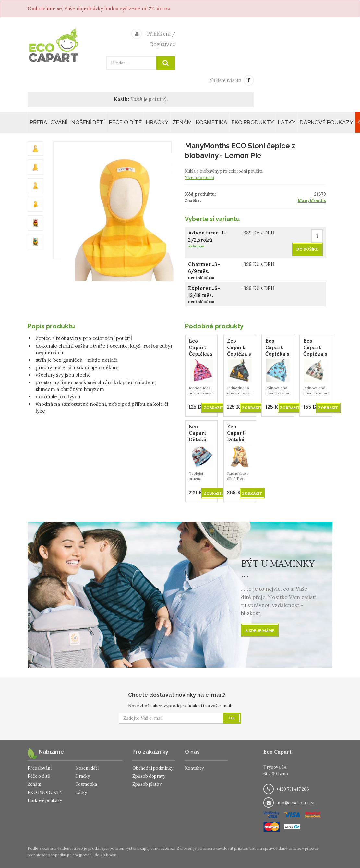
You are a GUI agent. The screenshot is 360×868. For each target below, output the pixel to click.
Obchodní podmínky (153, 768)
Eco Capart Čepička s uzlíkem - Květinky (201, 354)
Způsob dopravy (149, 776)
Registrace (163, 44)
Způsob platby (147, 784)
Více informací (199, 178)
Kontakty (194, 768)
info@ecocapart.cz (295, 803)
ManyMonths (312, 201)
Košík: (121, 99)
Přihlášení (159, 34)
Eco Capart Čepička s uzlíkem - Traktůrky (278, 354)
